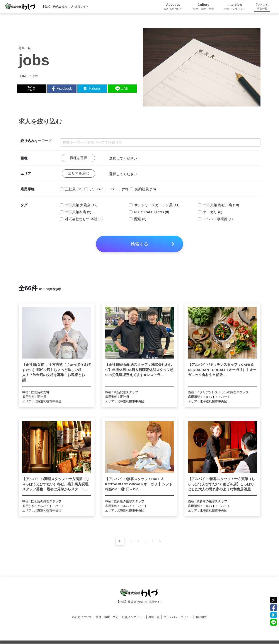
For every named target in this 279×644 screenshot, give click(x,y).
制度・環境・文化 (107, 617)
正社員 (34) (74, 190)
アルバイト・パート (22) (109, 190)
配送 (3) (140, 219)
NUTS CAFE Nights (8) (152, 212)
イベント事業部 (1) (218, 219)
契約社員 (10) (146, 190)
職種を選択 (78, 158)
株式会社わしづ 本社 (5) (84, 219)
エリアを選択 (78, 174)
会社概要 (201, 617)
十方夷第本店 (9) (78, 212)
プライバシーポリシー (178, 617)
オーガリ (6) (213, 212)
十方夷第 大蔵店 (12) (81, 205)
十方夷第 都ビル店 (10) (221, 205)
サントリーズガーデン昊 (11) (157, 205)
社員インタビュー (133, 617)
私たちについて (82, 617)
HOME (23, 76)
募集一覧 (154, 617)
